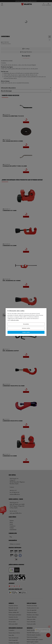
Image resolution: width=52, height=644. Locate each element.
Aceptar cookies (26, 332)
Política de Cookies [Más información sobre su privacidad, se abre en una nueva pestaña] (15, 320)
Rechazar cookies (26, 328)
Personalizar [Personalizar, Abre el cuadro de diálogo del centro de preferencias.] (26, 324)
